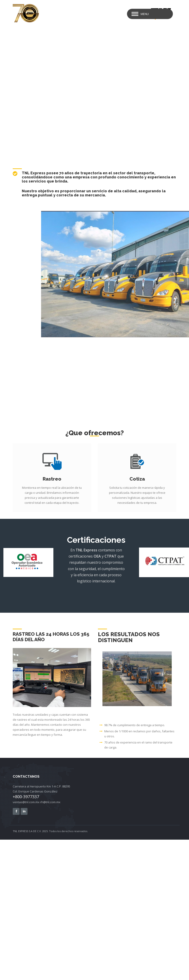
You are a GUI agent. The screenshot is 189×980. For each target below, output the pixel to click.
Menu (145, 14)
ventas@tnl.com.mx (26, 802)
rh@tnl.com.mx (50, 802)
